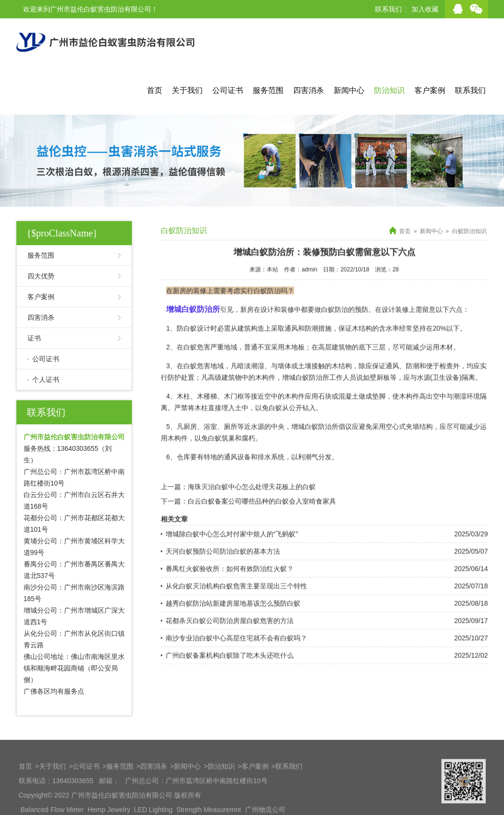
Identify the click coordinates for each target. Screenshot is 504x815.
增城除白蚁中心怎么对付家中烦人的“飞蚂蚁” (232, 562)
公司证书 (228, 90)
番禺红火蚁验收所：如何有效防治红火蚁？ (230, 597)
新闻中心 (349, 90)
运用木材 (439, 375)
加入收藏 (425, 9)
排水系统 (271, 485)
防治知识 (389, 90)
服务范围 (268, 90)
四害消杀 (309, 90)
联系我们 (388, 9)
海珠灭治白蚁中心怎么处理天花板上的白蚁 (252, 515)
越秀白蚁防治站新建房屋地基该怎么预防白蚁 (233, 631)
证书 (34, 338)
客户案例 (430, 90)
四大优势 (41, 276)
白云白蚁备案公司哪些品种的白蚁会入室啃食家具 (262, 529)
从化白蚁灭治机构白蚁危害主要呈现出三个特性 (236, 614)
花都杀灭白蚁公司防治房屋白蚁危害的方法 (230, 649)
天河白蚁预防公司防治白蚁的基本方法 (223, 579)
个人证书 (46, 380)
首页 (155, 90)
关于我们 (187, 90)
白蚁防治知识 (469, 231)
